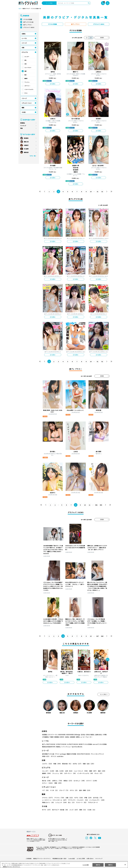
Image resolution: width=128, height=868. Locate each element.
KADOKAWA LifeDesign (73, 735)
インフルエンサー (97, 800)
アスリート (81, 802)
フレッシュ (27, 82)
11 (90, 505)
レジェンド (61, 802)
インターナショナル (29, 89)
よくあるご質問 (81, 859)
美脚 (25, 71)
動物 (83, 810)
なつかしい (79, 781)
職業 (23, 108)
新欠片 (62, 737)
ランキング (23, 126)
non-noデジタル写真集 (98, 744)
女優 (69, 798)
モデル (78, 798)
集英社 (92, 735)
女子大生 (97, 798)
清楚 (46, 783)
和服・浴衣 (88, 764)
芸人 (71, 802)
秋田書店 (45, 735)
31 (98, 192)
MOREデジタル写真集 (84, 744)
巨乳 (25, 60)
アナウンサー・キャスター (78, 800)
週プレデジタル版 (28, 22)
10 (91, 192)
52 (102, 362)
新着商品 (23, 123)
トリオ (54, 790)
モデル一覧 (32, 156)
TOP (20, 9)
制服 (57, 764)
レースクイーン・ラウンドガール (55, 800)
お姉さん (57, 781)
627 (97, 636)
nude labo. (60, 756)
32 (102, 192)
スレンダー (27, 57)
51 (98, 362)
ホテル (74, 790)
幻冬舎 (87, 735)
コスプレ (47, 764)
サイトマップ (99, 859)
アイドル (59, 798)
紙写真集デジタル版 (48, 754)
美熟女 (68, 781)
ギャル (26, 93)
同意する (110, 865)
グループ (64, 790)
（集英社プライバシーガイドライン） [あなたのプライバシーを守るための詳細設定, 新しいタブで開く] (11, 867)
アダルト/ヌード (92, 802)
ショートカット (28, 68)
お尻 (25, 64)
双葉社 (78, 737)
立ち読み (53, 84)
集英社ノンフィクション (63, 747)
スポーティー (27, 86)
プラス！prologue (60, 754)
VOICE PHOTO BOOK (83, 754)
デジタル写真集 (28, 19)
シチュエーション (27, 103)
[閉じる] (125, 865)
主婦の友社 (98, 735)
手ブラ (47, 810)
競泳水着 (67, 764)
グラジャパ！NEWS (29, 27)
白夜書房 (72, 737)
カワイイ (91, 781)
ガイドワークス (53, 735)
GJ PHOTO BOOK (72, 744)
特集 (21, 128)
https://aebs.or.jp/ (40, 850)
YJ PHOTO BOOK (61, 744)
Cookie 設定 (72, 859)
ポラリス (54, 756)
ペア (46, 790)
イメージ (24, 98)
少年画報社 (45, 737)
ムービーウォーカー (86, 737)
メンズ (74, 810)
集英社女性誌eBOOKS (49, 747)
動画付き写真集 (71, 754)
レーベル (24, 38)
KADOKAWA (62, 735)
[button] (108, 660)
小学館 (104, 735)
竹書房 (52, 737)
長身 (25, 75)
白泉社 (67, 737)
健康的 (26, 78)
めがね (77, 764)
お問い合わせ (90, 859)
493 (101, 505)
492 (96, 505)
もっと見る (103, 694)
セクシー (103, 781)
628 (102, 636)
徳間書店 (57, 737)
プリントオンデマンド (96, 754)
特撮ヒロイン (48, 802)
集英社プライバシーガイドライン (42, 859)
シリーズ (24, 43)
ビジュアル (25, 52)
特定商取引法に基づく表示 (60, 859)
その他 (24, 112)
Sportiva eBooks (76, 747)
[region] (64, 865)
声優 (88, 798)
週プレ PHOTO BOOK (49, 744)
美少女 (47, 781)
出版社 (24, 34)
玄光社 (83, 735)
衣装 (23, 48)
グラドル (48, 798)
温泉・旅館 (85, 790)
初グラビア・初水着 (60, 810)
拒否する (98, 865)
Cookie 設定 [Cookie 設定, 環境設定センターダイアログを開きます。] (86, 865)
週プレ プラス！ (28, 25)
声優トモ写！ (46, 756)
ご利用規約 (29, 859)
